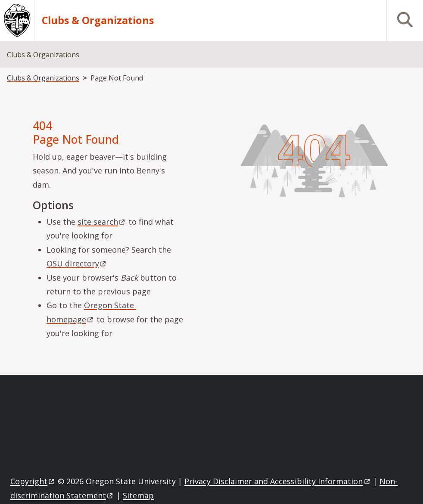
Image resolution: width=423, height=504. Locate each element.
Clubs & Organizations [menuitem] (43, 55)
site (102, 222)
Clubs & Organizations (98, 20)
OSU (77, 263)
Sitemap (138, 495)
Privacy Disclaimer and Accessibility (278, 481)
